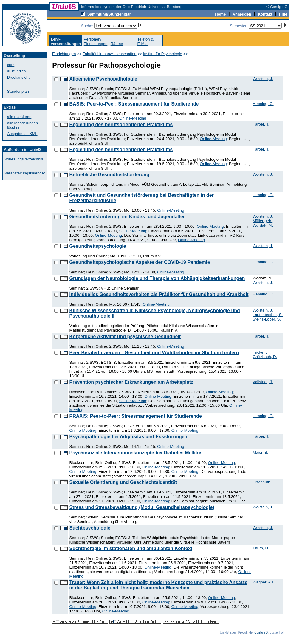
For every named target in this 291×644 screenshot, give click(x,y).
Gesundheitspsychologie (97, 246)
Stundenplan (18, 91)
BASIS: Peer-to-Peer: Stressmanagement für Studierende (134, 104)
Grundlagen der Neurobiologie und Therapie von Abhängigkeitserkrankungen (157, 278)
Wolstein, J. (263, 79)
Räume (117, 44)
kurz (11, 65)
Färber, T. (261, 124)
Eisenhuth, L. (264, 482)
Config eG (261, 633)
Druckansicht (18, 77)
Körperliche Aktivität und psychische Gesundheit (125, 336)
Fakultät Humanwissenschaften (110, 54)
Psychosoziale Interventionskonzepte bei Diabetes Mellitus (136, 453)
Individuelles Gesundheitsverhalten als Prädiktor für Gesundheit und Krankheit (159, 294)
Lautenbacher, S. (268, 315)
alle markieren (19, 117)
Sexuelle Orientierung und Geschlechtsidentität (123, 482)
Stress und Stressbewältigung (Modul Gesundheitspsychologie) (142, 507)
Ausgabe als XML (22, 134)
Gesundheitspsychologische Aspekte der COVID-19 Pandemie (140, 262)
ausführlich (17, 71)
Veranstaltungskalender (25, 173)
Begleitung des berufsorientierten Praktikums (121, 124)
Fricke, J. (261, 352)
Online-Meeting (133, 118)
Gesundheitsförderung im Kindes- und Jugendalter (127, 217)
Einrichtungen (64, 54)
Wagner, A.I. (263, 582)
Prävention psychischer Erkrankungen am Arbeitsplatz (131, 382)
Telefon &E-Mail (145, 41)
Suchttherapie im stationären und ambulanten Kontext (131, 548)
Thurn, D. (261, 548)
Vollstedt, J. (263, 382)
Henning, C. (263, 104)
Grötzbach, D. (265, 357)
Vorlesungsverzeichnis (24, 159)
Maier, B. (260, 452)
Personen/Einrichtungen (96, 41)
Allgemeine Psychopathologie (103, 79)
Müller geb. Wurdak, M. (263, 223)
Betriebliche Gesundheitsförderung (109, 175)
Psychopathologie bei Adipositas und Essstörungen (128, 437)
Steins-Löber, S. (267, 319)
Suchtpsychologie (90, 528)
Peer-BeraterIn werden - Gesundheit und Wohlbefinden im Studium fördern (154, 353)
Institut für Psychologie (163, 54)
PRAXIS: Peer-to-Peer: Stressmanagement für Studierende (136, 416)
